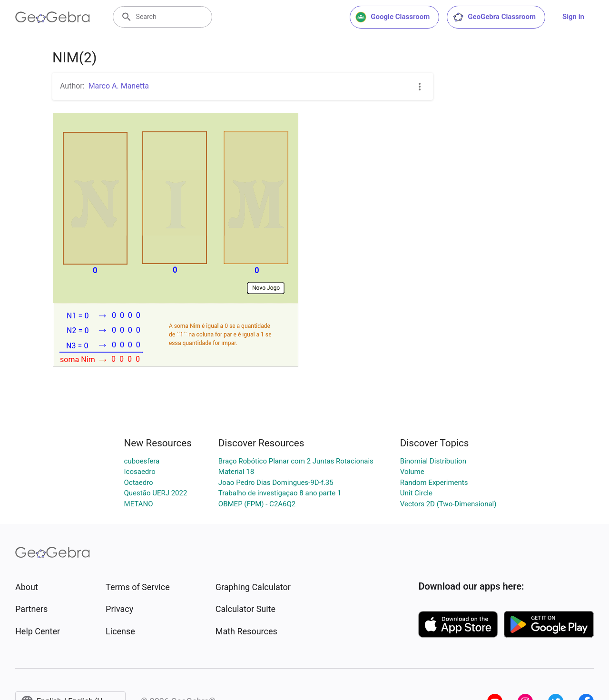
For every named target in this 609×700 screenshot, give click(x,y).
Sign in (573, 17)
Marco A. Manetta (119, 86)
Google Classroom (393, 17)
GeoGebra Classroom (494, 17)
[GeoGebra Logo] (53, 17)
